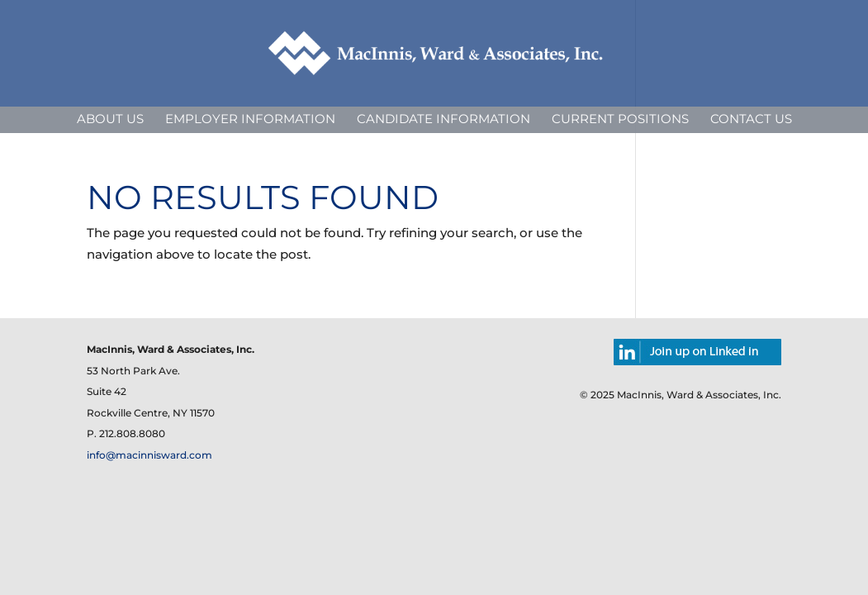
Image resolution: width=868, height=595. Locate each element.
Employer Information (250, 119)
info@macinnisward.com (149, 455)
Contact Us (751, 119)
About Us (110, 119)
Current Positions (620, 119)
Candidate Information (443, 119)
